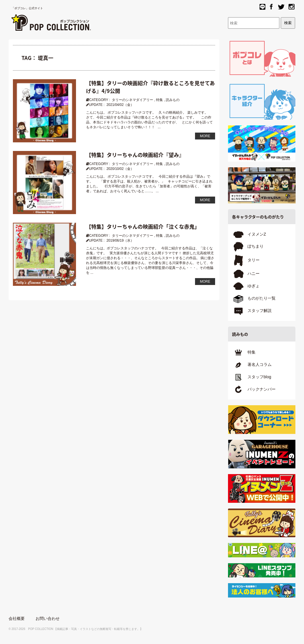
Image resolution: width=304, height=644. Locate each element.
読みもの (173, 100)
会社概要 (17, 618)
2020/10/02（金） (120, 169)
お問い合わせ (48, 618)
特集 (159, 100)
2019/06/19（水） (120, 240)
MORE (205, 136)
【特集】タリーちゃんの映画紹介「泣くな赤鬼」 (143, 227)
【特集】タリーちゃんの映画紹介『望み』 (135, 155)
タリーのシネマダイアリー (132, 100)
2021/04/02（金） (120, 105)
